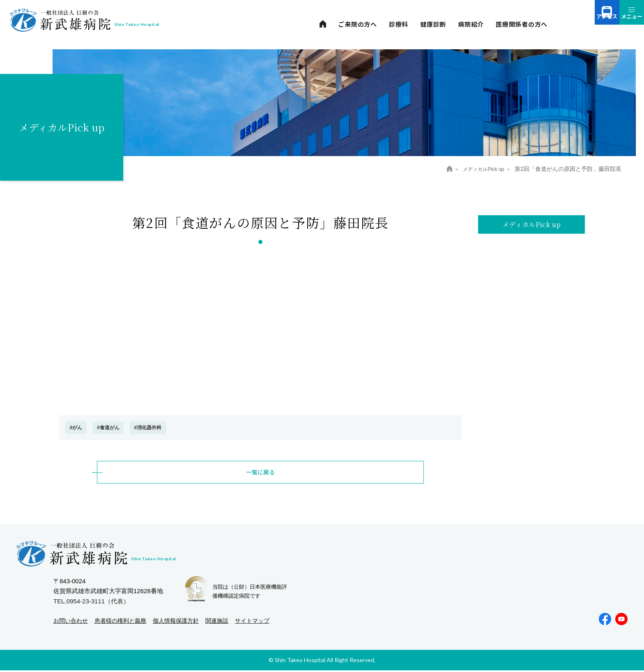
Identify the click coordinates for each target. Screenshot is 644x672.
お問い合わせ (71, 622)
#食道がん (117, 428)
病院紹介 (471, 24)
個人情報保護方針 (176, 622)
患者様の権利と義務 (120, 622)
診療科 (399, 24)
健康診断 (433, 24)
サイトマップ (252, 622)
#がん (79, 428)
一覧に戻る (261, 473)
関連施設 (217, 622)
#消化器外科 (165, 428)
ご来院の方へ (358, 24)
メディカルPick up (479, 169)
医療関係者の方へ (522, 24)
